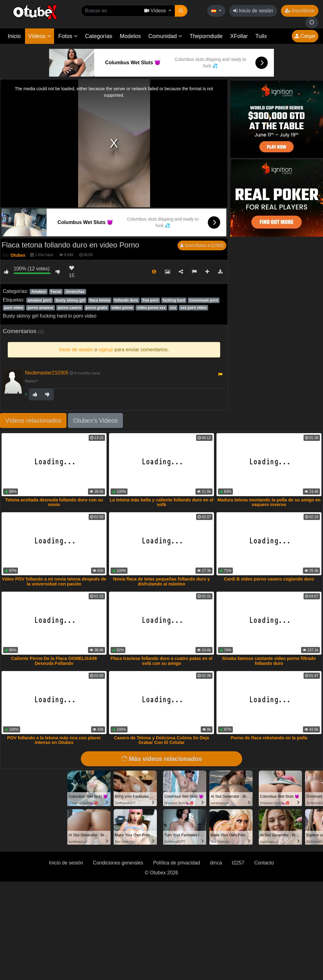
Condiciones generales (118, 863)
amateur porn (39, 300)
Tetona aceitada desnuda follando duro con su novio (54, 502)
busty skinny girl (70, 300)
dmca (216, 863)
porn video (14, 308)
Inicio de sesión (253, 11)
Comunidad (165, 36)
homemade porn (204, 300)
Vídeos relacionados (33, 420)
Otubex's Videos (96, 420)
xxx (173, 308)
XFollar (239, 36)
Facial (56, 292)
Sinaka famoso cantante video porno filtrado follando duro (269, 661)
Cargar (305, 36)
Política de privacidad (177, 863)
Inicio (14, 36)
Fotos (68, 36)
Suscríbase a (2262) (202, 245)
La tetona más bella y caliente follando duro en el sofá (161, 502)
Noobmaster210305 (47, 373)
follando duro (126, 300)
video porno (122, 308)
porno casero (69, 308)
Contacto (264, 863)
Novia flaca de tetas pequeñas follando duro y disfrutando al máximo (161, 581)
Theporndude (206, 36)
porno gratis (96, 308)
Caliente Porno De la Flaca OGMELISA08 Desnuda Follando (54, 661)
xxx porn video (193, 308)
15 (72, 272)
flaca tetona (100, 300)
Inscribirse (300, 11)
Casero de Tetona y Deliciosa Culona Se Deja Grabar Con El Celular (161, 740)
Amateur (39, 292)
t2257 (238, 863)
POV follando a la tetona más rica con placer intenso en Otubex (54, 740)
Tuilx (261, 36)
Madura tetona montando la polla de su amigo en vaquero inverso (269, 502)
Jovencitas (75, 292)
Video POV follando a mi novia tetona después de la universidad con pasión (54, 581)
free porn (150, 300)
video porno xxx (151, 308)
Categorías (99, 36)
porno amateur (40, 308)
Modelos (130, 36)
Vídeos (39, 36)
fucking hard (174, 300)
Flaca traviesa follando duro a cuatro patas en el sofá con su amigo (161, 661)
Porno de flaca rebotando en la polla (269, 738)
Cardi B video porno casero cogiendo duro (269, 579)
